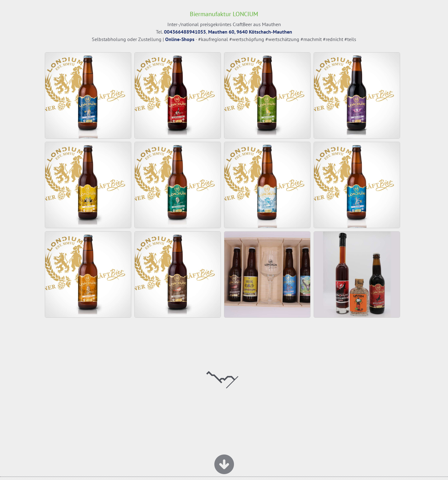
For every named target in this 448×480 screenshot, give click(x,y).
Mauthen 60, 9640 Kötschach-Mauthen (250, 32)
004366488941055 (185, 32)
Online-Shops (180, 39)
